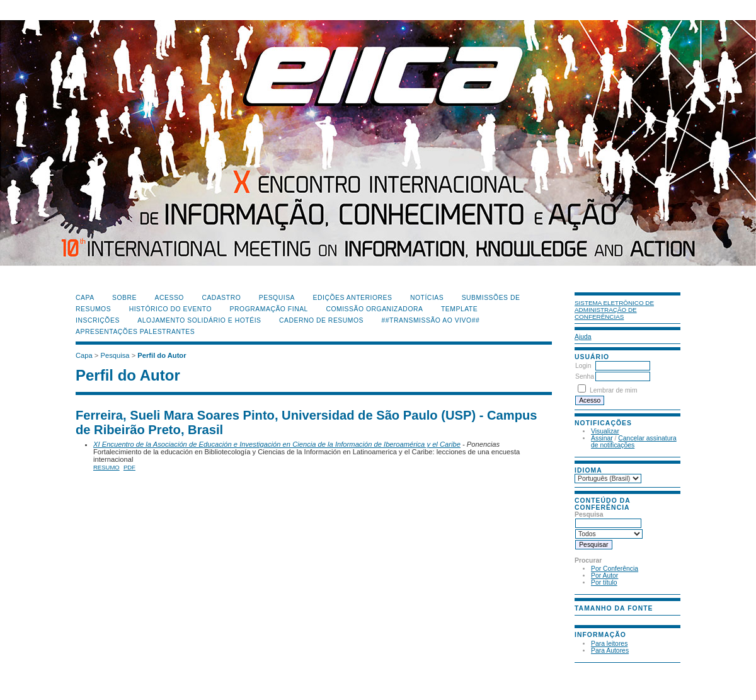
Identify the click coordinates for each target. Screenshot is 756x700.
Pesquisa (277, 298)
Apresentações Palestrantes (135, 332)
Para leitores (609, 644)
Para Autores (610, 651)
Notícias (427, 298)
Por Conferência (615, 569)
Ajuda (583, 337)
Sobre (124, 298)
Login (583, 366)
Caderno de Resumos (321, 320)
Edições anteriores (353, 298)
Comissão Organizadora (374, 309)
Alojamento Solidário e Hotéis (199, 320)
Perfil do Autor (162, 355)
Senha (585, 376)
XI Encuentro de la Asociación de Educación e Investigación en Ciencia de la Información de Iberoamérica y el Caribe (277, 444)
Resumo (106, 467)
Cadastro (221, 298)
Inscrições (98, 320)
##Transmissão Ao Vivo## (431, 320)
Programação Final (269, 309)
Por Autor (604, 576)
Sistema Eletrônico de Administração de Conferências (614, 310)
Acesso (169, 298)
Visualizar (605, 431)
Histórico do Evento (171, 309)
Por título (604, 582)
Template (459, 309)
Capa (85, 298)
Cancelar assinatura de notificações (634, 442)
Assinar (602, 438)
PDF (129, 467)
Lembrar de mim (614, 390)
